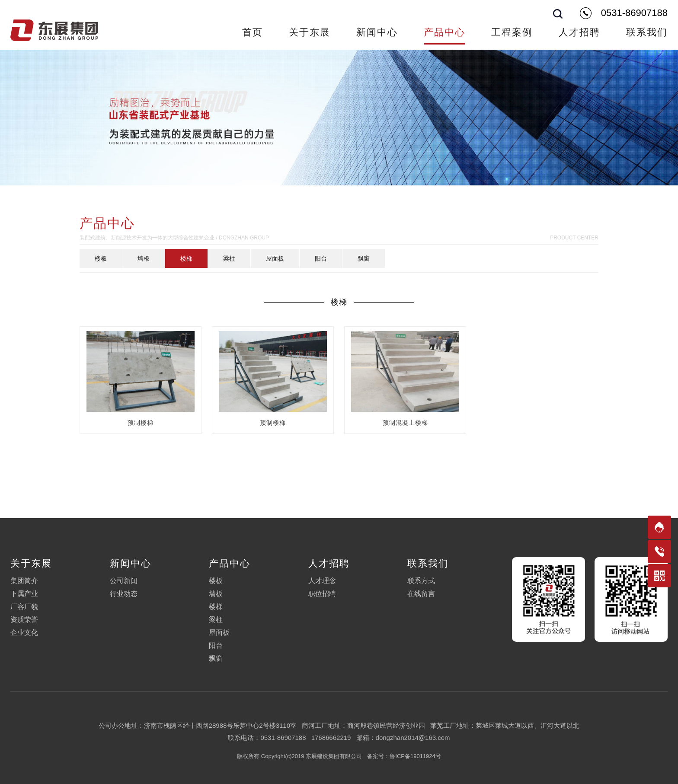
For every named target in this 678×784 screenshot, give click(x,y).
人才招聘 (329, 563)
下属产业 (24, 594)
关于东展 (31, 563)
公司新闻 (124, 581)
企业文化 (24, 633)
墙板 (144, 258)
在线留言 (421, 594)
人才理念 (322, 581)
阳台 (321, 258)
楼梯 (186, 258)
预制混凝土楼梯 (405, 423)
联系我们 (428, 563)
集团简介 (24, 581)
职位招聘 (322, 594)
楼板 (101, 258)
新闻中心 (131, 563)
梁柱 (229, 258)
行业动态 (124, 594)
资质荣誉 (24, 620)
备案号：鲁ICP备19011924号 (404, 756)
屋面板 (275, 258)
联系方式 (421, 581)
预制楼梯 (141, 423)
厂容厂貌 (24, 607)
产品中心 (230, 563)
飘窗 (364, 258)
